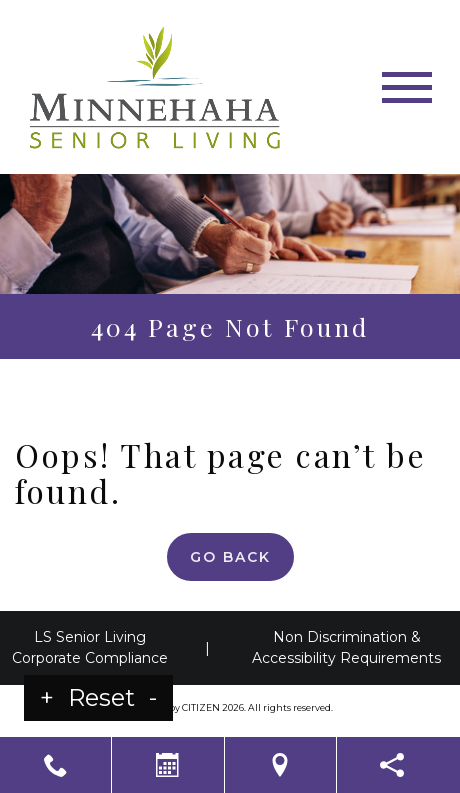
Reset (101, 697)
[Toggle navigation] (407, 87)
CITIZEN (201, 707)
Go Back (230, 557)
